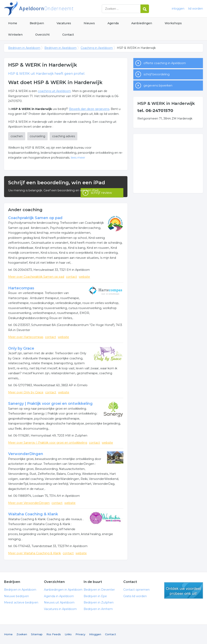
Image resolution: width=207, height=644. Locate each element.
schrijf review (101, 191)
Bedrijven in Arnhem (98, 609)
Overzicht (42, 35)
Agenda (113, 23)
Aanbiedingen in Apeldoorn (63, 590)
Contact (68, 35)
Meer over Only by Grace (26, 392)
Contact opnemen (136, 590)
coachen (17, 136)
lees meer (78, 158)
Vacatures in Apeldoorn (60, 609)
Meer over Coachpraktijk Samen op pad (36, 277)
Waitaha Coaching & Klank (33, 514)
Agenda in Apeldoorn (59, 596)
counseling (37, 136)
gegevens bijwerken (158, 86)
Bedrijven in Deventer (99, 590)
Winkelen (15, 35)
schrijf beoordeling (157, 74)
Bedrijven (37, 23)
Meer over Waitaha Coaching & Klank (34, 553)
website (84, 277)
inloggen (178, 9)
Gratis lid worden (135, 596)
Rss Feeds (54, 634)
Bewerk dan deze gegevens (89, 109)
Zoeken (22, 634)
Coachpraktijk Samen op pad (35, 218)
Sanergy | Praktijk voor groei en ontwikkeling (50, 404)
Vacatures (64, 23)
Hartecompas (21, 288)
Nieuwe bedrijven (16, 596)
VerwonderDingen (26, 454)
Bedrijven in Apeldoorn (55, 9)
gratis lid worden (184, 590)
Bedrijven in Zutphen (99, 602)
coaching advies (64, 136)
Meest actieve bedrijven (21, 602)
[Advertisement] (168, 163)
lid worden (196, 9)
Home (13, 23)
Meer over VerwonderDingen (29, 503)
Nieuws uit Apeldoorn (59, 602)
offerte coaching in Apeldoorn (165, 63)
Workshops (173, 23)
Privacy (80, 634)
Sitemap (37, 634)
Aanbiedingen (142, 23)
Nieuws (89, 23)
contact (71, 277)
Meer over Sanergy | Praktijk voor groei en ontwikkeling (48, 443)
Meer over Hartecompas (26, 337)
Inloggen (95, 634)
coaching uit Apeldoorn (54, 91)
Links (68, 634)
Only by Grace (21, 348)
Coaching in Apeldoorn (97, 48)
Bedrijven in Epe (95, 596)
